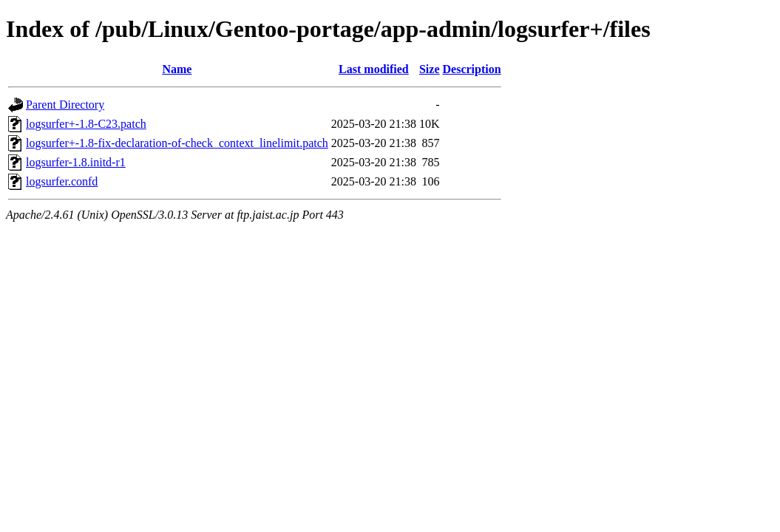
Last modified (374, 69)
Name (177, 69)
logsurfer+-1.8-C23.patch (86, 124)
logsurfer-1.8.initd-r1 (76, 162)
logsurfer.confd (62, 181)
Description (472, 69)
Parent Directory (65, 105)
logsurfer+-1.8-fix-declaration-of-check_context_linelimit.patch (177, 143)
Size (430, 69)
